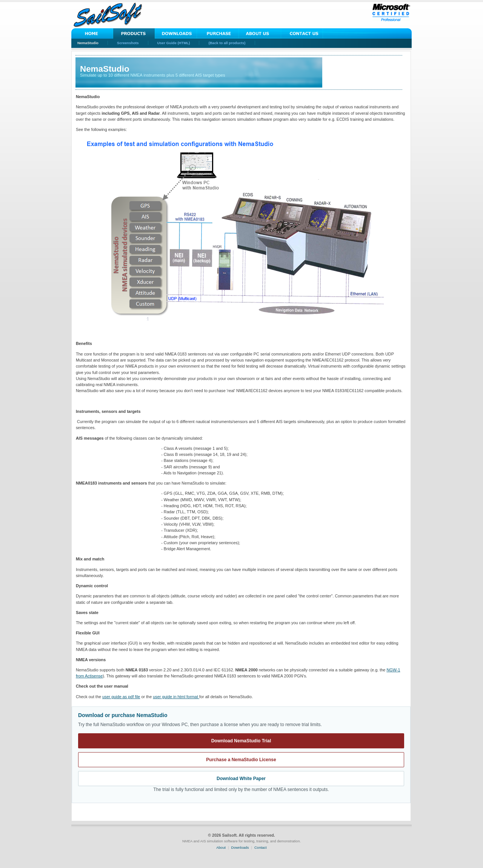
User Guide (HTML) (174, 43)
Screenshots (128, 43)
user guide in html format (176, 697)
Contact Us (302, 33)
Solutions (134, 33)
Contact (261, 847)
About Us (260, 33)
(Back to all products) (227, 43)
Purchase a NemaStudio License (241, 760)
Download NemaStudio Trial (241, 741)
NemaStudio (88, 43)
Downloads (176, 33)
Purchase (218, 33)
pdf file (121, 697)
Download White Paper (241, 779)
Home (92, 33)
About (221, 847)
